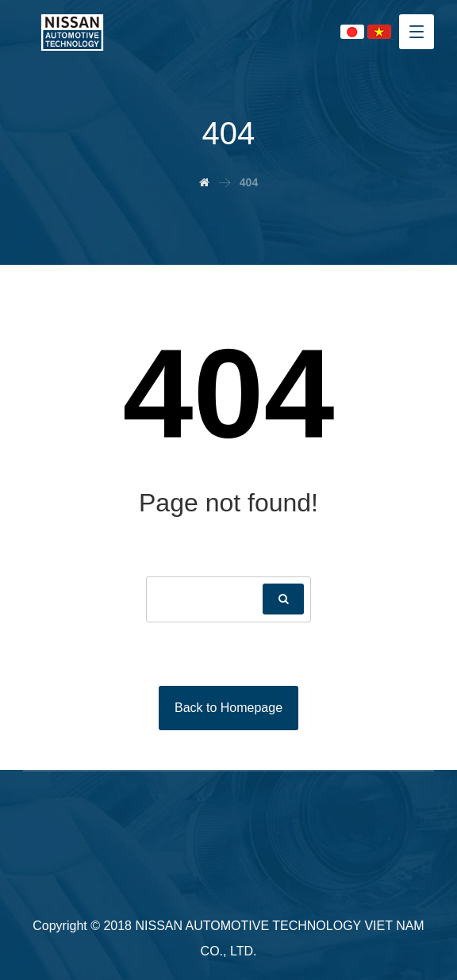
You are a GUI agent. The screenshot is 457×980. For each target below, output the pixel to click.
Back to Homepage (228, 708)
